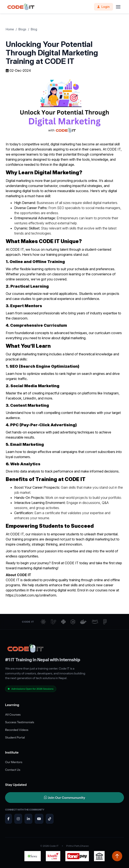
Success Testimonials (20, 722)
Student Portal (15, 737)
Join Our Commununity (65, 798)
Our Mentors (14, 762)
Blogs (22, 29)
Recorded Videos (17, 730)
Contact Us (13, 770)
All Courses (13, 715)
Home (10, 29)
